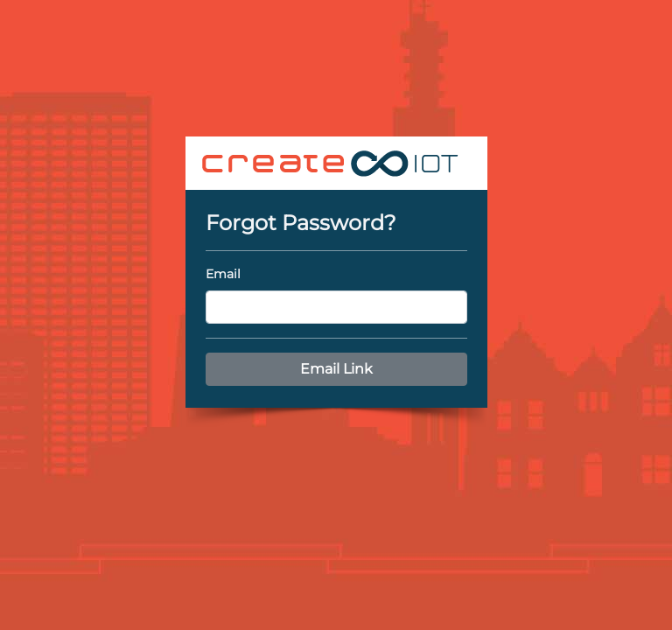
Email (223, 274)
